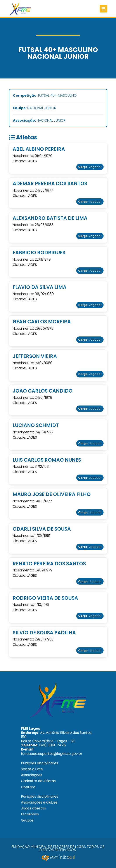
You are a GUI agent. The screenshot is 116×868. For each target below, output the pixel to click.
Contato (28, 787)
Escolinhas (30, 814)
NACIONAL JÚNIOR (39, 121)
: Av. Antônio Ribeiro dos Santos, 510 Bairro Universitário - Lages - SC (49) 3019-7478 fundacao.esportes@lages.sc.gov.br (57, 741)
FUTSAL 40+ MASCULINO (45, 96)
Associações (32, 775)
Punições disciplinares (40, 763)
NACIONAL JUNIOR (35, 108)
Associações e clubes (39, 802)
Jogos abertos (33, 808)
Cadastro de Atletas (38, 781)
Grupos (27, 820)
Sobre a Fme (32, 769)
